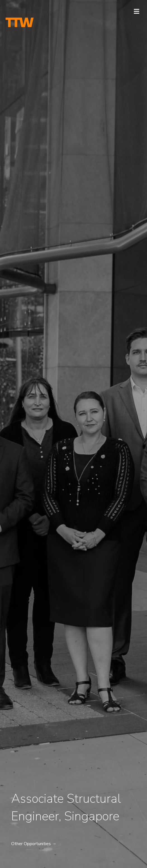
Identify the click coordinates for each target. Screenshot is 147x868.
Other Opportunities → (34, 844)
